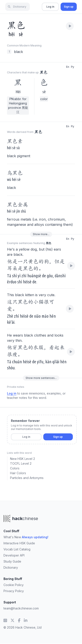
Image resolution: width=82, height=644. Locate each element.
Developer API (14, 555)
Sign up (69, 7)
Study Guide (12, 561)
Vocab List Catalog (17, 549)
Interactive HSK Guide (19, 543)
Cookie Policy (14, 585)
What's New (26, 537)
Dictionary (11, 567)
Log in (50, 7)
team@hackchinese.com (21, 608)
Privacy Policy (14, 591)
